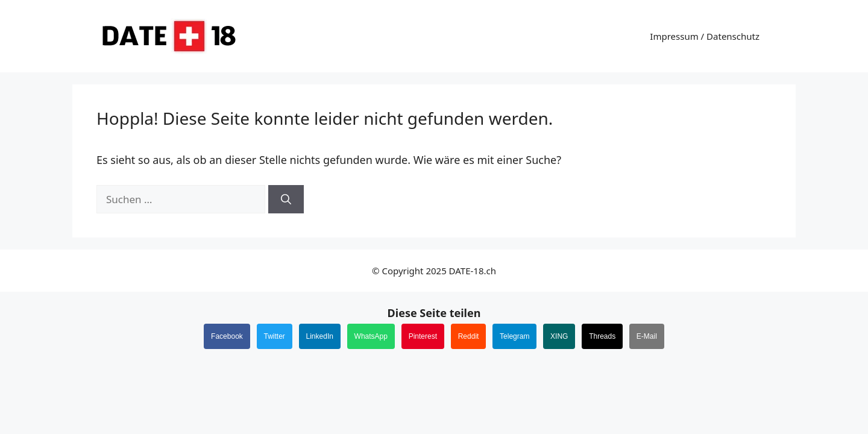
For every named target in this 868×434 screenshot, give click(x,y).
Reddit (469, 336)
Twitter (275, 336)
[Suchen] (286, 200)
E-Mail (647, 336)
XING (559, 336)
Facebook (227, 336)
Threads (602, 336)
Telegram (514, 336)
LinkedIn (320, 336)
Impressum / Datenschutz (705, 36)
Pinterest (423, 336)
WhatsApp (371, 336)
